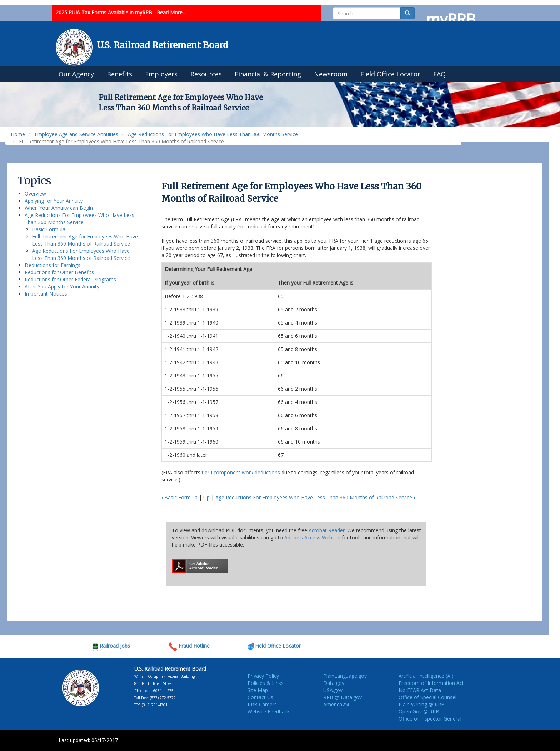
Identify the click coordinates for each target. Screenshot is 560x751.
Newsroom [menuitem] (331, 74)
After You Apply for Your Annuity (62, 286)
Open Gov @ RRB (419, 712)
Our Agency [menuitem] (76, 74)
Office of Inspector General (430, 719)
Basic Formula (49, 229)
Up (206, 497)
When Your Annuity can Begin (59, 208)
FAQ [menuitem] (439, 74)
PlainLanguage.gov (345, 676)
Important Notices (46, 294)
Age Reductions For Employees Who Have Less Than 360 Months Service (213, 134)
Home (18, 134)
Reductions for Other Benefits (59, 272)
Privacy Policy (263, 676)
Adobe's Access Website (312, 537)
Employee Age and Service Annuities (76, 134)
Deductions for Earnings (52, 265)
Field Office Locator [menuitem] (390, 74)
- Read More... (170, 12)
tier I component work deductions (241, 472)
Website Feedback (269, 712)
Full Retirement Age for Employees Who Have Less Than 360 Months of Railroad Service (85, 240)
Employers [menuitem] (161, 74)
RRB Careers (262, 704)
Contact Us (260, 697)
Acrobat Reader (327, 530)
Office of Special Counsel (427, 697)
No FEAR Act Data (420, 690)
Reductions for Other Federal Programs (70, 279)
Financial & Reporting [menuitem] (268, 74)
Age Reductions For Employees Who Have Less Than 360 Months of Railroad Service (81, 254)
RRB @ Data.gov (342, 697)
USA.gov (333, 690)
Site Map (258, 690)
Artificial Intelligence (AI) (426, 676)
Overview (35, 194)
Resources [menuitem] (206, 74)
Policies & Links (266, 683)
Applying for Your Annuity (54, 201)
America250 (337, 704)
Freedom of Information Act (431, 683)
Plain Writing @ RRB (422, 704)
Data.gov (334, 683)
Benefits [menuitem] (119, 74)
